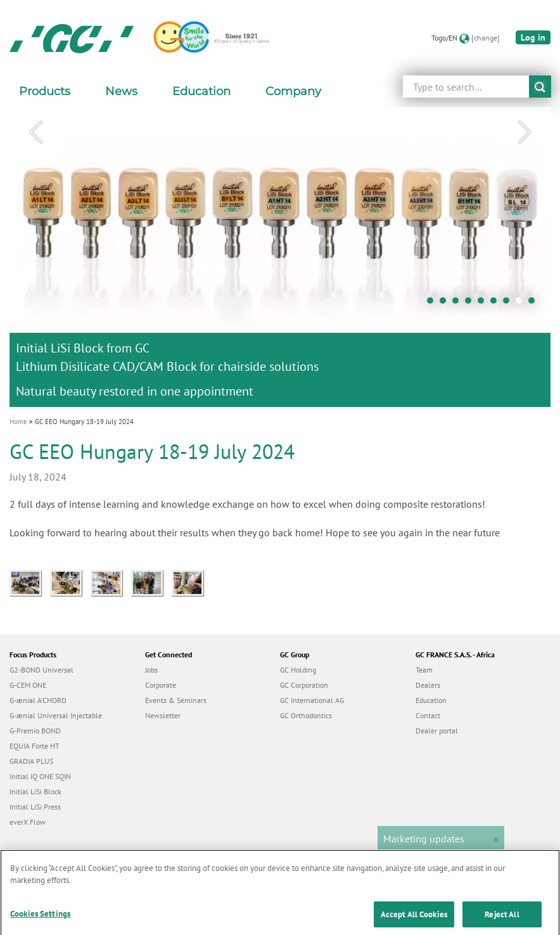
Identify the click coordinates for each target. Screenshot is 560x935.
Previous (35, 132)
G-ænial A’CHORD (38, 700)
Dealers (428, 685)
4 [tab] (471, 304)
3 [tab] (459, 304)
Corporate (161, 685)
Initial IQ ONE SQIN (40, 776)
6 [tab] (497, 304)
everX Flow (28, 822)
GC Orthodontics (306, 715)
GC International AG (312, 700)
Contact (428, 715)
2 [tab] (446, 304)
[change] (486, 38)
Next (525, 132)
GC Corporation (304, 685)
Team (424, 670)
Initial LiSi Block (35, 791)
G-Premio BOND (35, 731)
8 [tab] (522, 304)
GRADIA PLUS (31, 761)
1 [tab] (433, 304)
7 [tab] (509, 304)
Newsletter (163, 715)
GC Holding (298, 670)
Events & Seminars (176, 700)
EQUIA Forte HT (35, 746)
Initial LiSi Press (35, 807)
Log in (533, 37)
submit (540, 87)
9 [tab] (535, 304)
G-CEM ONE (28, 685)
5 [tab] (484, 304)
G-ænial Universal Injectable (56, 715)
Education (431, 700)
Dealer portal (437, 731)
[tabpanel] (280, 257)
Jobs (151, 670)
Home (18, 422)
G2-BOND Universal (41, 670)
